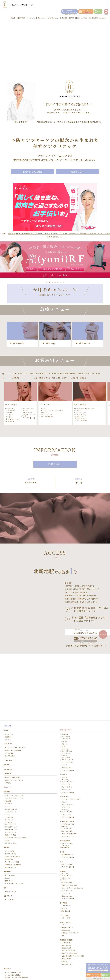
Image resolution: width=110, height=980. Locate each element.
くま (62, 825)
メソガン (9, 446)
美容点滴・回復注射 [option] (79, 408)
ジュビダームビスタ (11, 773)
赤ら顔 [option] (81, 403)
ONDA (7, 804)
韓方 (63, 899)
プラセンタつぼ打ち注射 (13, 820)
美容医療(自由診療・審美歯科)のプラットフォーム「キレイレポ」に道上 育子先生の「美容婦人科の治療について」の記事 (59, 233)
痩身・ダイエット (66, 886)
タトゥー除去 (66, 881)
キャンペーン (9, 698)
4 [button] (55, 282)
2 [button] (50, 282)
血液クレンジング (11, 831)
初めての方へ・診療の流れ (13, 714)
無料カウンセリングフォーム (14, 744)
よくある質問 (9, 717)
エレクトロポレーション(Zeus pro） (16, 801)
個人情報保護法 (10, 719)
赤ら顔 (62, 815)
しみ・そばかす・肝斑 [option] (55, 403)
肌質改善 (63, 835)
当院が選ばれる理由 (33, 172)
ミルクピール (45, 442)
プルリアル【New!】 (29, 448)
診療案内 (8, 700)
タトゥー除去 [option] (50, 408)
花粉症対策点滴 (66, 912)
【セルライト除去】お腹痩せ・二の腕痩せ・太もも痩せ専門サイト (18, 945)
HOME (6, 694)
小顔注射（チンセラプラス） (28, 445)
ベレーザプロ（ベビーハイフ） (10, 439)
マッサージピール (28, 438)
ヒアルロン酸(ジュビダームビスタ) (67, 722)
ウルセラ (25, 440)
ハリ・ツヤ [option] (29, 403)
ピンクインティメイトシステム (85, 438)
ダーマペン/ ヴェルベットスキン (10, 787)
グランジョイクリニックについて (15, 711)
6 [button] (61, 282)
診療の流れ (55, 494)
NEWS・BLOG (9, 724)
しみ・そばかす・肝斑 (67, 785)
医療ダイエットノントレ (13, 948)
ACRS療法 (9, 442)
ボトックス (10, 444)
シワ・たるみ (64, 698)
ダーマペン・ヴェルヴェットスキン (12, 448)
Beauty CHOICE (10, 863)
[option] (21, 433)
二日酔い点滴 (66, 906)
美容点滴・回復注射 (66, 903)
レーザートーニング (11, 793)
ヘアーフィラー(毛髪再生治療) (66, 810)
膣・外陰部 (64, 866)
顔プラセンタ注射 (81, 448)
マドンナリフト (27, 442)
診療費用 (6, 728)
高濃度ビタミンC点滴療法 (13, 828)
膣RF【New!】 (10, 844)
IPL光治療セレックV (11, 790)
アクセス (8, 703)
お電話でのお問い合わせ (13, 741)
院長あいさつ (77, 172)
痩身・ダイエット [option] (64, 408)
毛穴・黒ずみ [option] (40, 403)
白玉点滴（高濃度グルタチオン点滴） (73, 920)
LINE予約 (8, 746)
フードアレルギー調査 (12, 825)
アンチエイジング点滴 (68, 914)
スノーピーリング (81, 442)
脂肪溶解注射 (66, 894)
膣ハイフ (8, 842)
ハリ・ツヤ (64, 738)
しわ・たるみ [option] (18, 403)
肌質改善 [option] (17, 408)
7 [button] (63, 282)
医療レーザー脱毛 (11, 798)
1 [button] (47, 282)
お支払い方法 (8, 733)
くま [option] (87, 403)
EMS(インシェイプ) (68, 891)
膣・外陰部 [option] (39, 408)
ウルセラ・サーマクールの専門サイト (17, 941)
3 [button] (52, 282)
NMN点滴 (64, 925)
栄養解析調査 (9, 823)
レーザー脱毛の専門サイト (13, 936)
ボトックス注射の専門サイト (14, 938)
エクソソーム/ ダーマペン (65, 718)
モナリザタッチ (10, 839)
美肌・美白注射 (66, 909)
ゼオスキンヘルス (11, 855)
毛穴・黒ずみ (64, 760)
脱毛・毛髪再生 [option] (70, 403)
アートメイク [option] (96, 403)
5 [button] (58, 282)
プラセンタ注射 (10, 815)
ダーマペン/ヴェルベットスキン (66, 838)
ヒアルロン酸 (10, 451)
